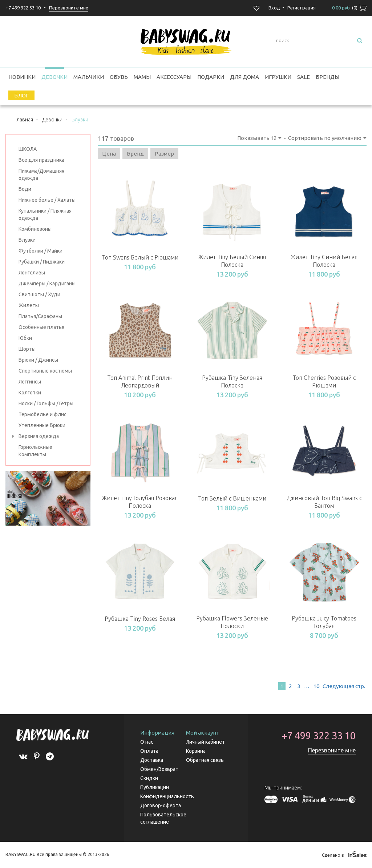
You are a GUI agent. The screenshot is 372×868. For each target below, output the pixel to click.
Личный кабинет (205, 742)
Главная (24, 120)
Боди (25, 189)
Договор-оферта (161, 805)
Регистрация (302, 8)
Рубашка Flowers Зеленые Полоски (232, 622)
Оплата (149, 751)
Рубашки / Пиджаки (42, 262)
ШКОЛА (28, 149)
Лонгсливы (32, 273)
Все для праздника (41, 160)
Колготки (30, 393)
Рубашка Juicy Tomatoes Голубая (324, 622)
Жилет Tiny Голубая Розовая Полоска (140, 502)
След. (343, 686)
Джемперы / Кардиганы (47, 284)
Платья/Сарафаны (40, 316)
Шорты (27, 349)
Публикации (155, 787)
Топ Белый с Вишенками (232, 498)
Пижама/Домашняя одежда (41, 174)
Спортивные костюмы (45, 371)
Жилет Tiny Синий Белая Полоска (324, 261)
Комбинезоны (35, 229)
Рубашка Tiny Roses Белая (140, 619)
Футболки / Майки (41, 251)
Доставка (152, 760)
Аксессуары (174, 77)
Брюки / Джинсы (38, 360)
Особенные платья (41, 327)
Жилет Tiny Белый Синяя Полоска (232, 261)
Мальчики (89, 77)
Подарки (211, 77)
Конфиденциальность (167, 796)
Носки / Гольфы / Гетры (46, 403)
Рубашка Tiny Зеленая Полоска (232, 381)
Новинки (22, 77)
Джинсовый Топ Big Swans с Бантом (324, 502)
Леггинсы (30, 382)
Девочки (54, 77)
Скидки (149, 778)
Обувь (119, 77)
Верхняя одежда (39, 436)
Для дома (244, 77)
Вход (274, 8)
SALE (304, 77)
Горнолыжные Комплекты (35, 451)
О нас (147, 742)
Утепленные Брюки (42, 425)
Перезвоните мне (332, 750)
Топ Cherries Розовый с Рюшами (324, 381)
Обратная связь (205, 760)
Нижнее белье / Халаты (47, 200)
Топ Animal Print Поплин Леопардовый (140, 381)
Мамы (142, 77)
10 (316, 686)
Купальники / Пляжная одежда (45, 214)
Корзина (196, 751)
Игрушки (278, 77)
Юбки (25, 338)
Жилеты (29, 305)
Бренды (327, 77)
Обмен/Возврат (159, 769)
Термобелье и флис (43, 414)
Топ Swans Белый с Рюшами (140, 257)
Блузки (27, 240)
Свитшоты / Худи (39, 294)
